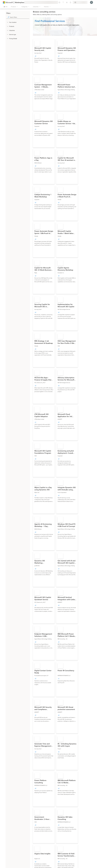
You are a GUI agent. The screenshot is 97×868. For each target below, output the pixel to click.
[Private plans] (70, 2)
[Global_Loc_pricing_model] (8, 38)
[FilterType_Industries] (8, 30)
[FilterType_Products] (8, 26)
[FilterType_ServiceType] (8, 34)
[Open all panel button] (5, 7)
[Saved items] (67, 2)
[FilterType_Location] (8, 22)
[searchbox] (20, 17)
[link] (44, 57)
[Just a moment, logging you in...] (91, 2)
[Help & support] (63, 2)
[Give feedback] (59, 2)
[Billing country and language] (80, 2)
